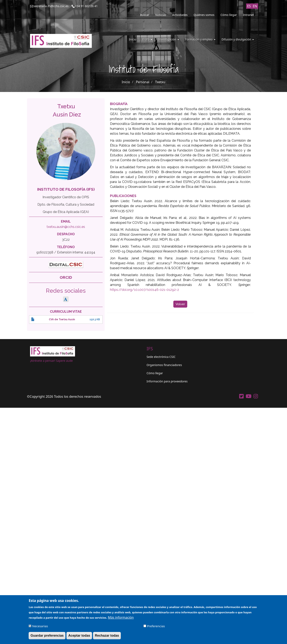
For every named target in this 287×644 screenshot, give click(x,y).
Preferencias (156, 627)
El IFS (147, 39)
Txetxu (160, 82)
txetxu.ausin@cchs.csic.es (66, 227)
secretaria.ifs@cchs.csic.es (51, 6)
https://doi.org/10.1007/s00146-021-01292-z (145, 290)
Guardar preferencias (47, 637)
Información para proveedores (167, 381)
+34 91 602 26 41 (86, 6)
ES (249, 6)
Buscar (145, 15)
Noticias (161, 15)
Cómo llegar (229, 15)
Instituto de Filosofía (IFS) (66, 189)
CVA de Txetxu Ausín (62, 319)
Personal (143, 82)
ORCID (66, 277)
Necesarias (40, 627)
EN (255, 6)
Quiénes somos (204, 15)
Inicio (133, 39)
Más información (121, 618)
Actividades (180, 15)
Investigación (169, 39)
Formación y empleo (200, 39)
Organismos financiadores (164, 365)
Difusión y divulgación (238, 39)
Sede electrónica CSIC (161, 357)
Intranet (248, 15)
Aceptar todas (79, 637)
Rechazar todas (107, 637)
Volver (180, 304)
